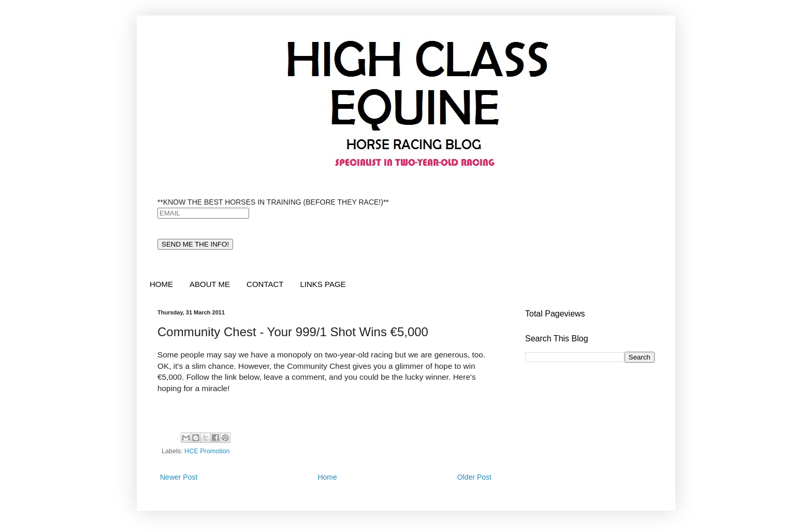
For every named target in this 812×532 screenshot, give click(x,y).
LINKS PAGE (323, 284)
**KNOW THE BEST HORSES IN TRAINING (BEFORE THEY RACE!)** (273, 202)
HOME (161, 284)
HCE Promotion (207, 451)
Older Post (474, 477)
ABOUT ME (210, 284)
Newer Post (179, 477)
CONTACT (265, 284)
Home (327, 477)
